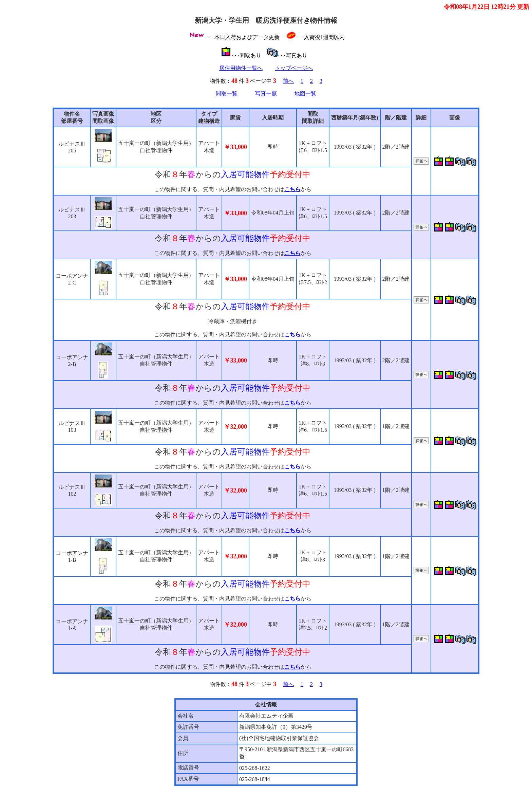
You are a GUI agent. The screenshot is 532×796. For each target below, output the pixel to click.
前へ (288, 81)
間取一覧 (227, 94)
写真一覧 (266, 94)
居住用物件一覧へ (241, 68)
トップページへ (294, 68)
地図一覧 (305, 94)
